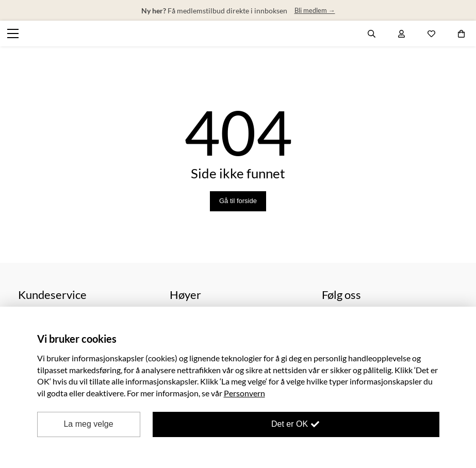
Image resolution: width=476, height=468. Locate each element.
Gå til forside (238, 201)
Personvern (244, 393)
